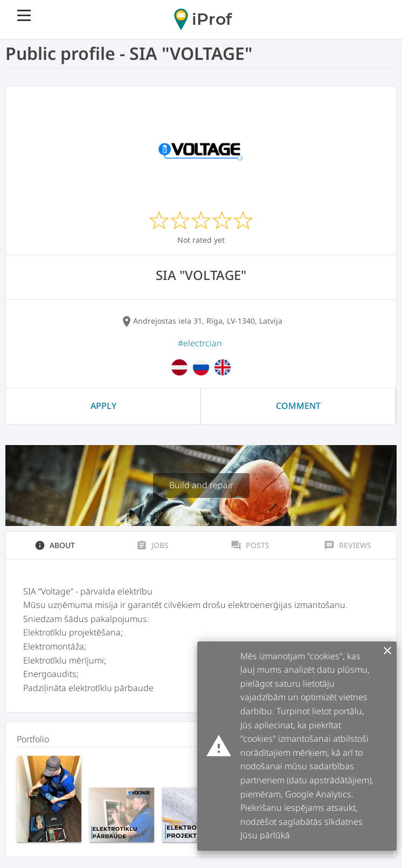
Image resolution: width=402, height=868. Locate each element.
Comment (298, 406)
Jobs (153, 545)
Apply (103, 406)
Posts (250, 545)
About (55, 545)
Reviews (348, 545)
